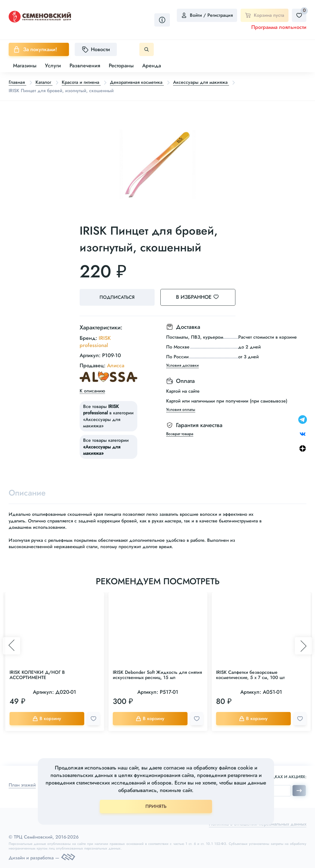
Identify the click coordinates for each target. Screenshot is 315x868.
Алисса (116, 366)
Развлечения (85, 66)
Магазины (25, 66)
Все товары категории (106, 447)
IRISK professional (95, 342)
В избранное (201, 297)
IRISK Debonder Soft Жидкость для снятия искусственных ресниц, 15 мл (157, 675)
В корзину (47, 718)
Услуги (53, 66)
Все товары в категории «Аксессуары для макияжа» (108, 416)
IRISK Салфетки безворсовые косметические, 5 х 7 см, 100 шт (250, 675)
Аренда (152, 66)
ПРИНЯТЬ (156, 806)
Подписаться (117, 297)
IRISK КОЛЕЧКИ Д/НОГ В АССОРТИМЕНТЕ (37, 675)
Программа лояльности (279, 27)
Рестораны (121, 66)
